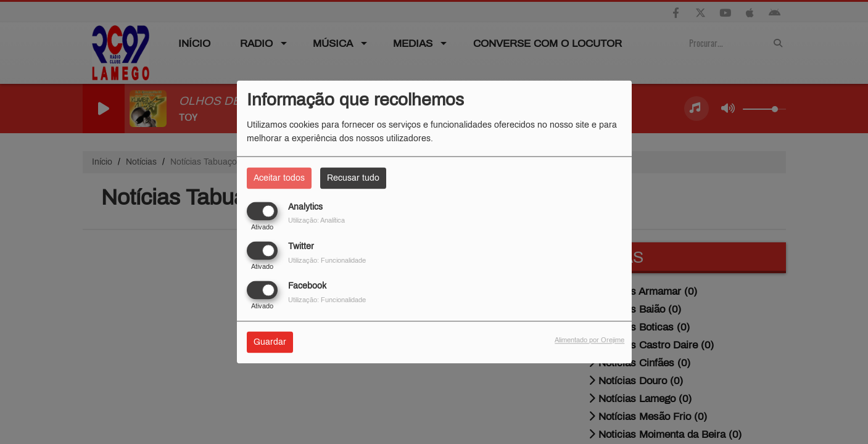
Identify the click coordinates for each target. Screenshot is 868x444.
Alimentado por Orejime (589, 340)
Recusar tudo (353, 178)
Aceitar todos (279, 178)
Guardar (270, 343)
